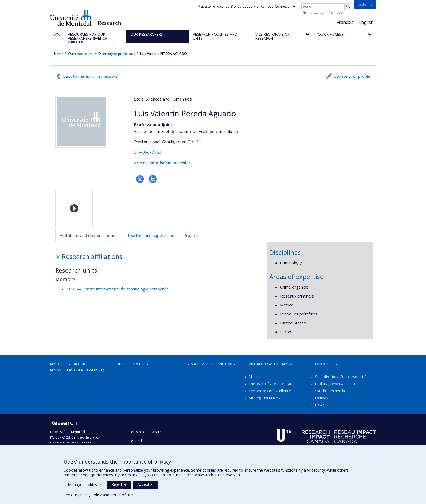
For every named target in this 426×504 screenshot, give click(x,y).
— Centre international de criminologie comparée (118, 289)
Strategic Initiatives (264, 398)
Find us (141, 441)
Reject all (119, 484)
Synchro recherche (331, 391)
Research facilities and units (209, 364)
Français (345, 22)
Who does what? (148, 432)
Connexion (285, 6)
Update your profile (352, 76)
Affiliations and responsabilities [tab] (89, 235)
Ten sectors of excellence (270, 391)
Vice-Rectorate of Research (274, 364)
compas (322, 398)
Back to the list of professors (90, 76)
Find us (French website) (335, 384)
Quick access (327, 364)
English (366, 22)
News (320, 405)
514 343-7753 (148, 152)
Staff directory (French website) (341, 377)
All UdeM (335, 13)
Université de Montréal (71, 18)
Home (59, 54)
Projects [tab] (191, 235)
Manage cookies (84, 485)
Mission (255, 377)
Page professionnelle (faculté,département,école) (140, 179)
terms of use (122, 495)
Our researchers (81, 54)
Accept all (146, 484)
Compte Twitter (153, 179)
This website (313, 13)
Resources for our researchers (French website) (77, 367)
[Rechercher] (348, 7)
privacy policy (90, 495)
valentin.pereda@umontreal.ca (162, 162)
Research (109, 23)
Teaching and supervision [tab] (151, 235)
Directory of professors (117, 54)
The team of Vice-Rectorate (271, 384)
